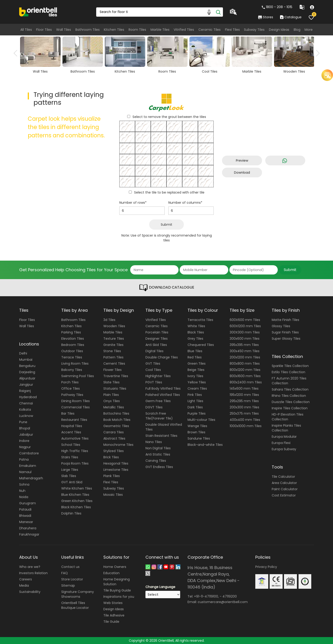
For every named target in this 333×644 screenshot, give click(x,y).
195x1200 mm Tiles (244, 395)
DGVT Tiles (154, 407)
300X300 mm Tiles (245, 332)
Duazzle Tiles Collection (291, 402)
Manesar (26, 522)
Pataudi (25, 509)
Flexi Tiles (232, 30)
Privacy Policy (266, 567)
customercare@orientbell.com (223, 602)
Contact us (70, 567)
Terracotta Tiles (200, 320)
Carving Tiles (156, 461)
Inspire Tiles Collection (290, 408)
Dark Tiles (195, 407)
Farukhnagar (29, 534)
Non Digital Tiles (158, 448)
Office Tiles (71, 388)
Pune (23, 422)
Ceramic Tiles (210, 30)
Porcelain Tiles (157, 332)
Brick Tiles (111, 457)
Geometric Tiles (116, 426)
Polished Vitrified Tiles (163, 395)
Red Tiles (195, 357)
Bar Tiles (68, 413)
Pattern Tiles (113, 357)
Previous (17, 53)
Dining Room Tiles (76, 401)
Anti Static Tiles (158, 454)
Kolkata (25, 410)
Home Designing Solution (117, 582)
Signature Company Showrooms (78, 594)
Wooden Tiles (114, 326)
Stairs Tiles (70, 457)
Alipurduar (27, 378)
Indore (24, 441)
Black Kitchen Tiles (76, 507)
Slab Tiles (69, 476)
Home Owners (115, 567)
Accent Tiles (71, 432)
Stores (266, 17)
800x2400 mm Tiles (246, 382)
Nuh (22, 491)
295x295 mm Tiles (244, 401)
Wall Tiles (64, 30)
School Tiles (71, 445)
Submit (166, 225)
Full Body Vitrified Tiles (163, 388)
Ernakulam (28, 466)
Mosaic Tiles (113, 495)
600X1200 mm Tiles (245, 326)
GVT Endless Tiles (159, 467)
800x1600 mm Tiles (245, 376)
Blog (297, 30)
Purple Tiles (197, 413)
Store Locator (72, 579)
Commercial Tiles (76, 407)
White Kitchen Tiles (77, 488)
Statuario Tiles (115, 388)
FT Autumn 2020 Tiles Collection (289, 381)
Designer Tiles (157, 339)
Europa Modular (284, 437)
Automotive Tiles (75, 438)
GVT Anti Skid (72, 482)
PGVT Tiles (154, 382)
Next (316, 53)
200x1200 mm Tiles (245, 357)
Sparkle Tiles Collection (290, 366)
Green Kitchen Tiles (77, 501)
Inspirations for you (119, 597)
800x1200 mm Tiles (245, 370)
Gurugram (28, 503)
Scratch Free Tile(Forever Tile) (159, 416)
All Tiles (26, 30)
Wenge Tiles (197, 426)
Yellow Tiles (197, 382)
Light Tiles (195, 401)
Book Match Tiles (117, 420)
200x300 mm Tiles (244, 407)
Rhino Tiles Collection (289, 396)
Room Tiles (137, 30)
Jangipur (26, 385)
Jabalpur (26, 434)
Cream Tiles (197, 388)
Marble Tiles (160, 30)
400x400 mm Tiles (245, 420)
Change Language (160, 587)
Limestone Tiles (116, 470)
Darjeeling (27, 372)
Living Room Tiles (75, 364)
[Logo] (38, 12)
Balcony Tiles (72, 370)
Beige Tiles (196, 370)
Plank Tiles (112, 476)
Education (111, 573)
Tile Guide (111, 622)
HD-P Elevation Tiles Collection (288, 417)
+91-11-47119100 (206, 596)
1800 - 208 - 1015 (277, 7)
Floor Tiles (44, 30)
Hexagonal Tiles (116, 463)
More (309, 30)
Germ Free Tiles (158, 401)
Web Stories (113, 603)
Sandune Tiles (199, 438)
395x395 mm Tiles (244, 345)
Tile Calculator (283, 477)
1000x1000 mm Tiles (246, 426)
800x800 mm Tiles (245, 364)
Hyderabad (28, 397)
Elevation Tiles (73, 339)
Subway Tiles (254, 30)
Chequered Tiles (201, 345)
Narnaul (25, 472)
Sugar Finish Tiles (285, 332)
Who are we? (30, 567)
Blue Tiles (195, 351)
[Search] (218, 12)
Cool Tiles (153, 370)
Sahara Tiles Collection (290, 389)
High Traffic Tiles (75, 451)
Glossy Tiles (281, 326)
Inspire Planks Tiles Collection (286, 428)
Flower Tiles (113, 370)
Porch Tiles (70, 382)
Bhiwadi (25, 516)
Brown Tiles (196, 432)
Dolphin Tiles (71, 513)
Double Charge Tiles (162, 357)
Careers (26, 579)
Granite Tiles (113, 345)
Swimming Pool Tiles (78, 376)
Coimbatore (29, 453)
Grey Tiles (195, 339)
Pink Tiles (195, 395)
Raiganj (25, 391)
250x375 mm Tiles (244, 413)
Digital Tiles (154, 351)
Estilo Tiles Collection (288, 372)
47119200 (230, 596)
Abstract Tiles (114, 438)
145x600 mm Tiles (244, 388)
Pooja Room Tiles (75, 463)
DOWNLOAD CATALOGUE (166, 288)
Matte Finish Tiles (285, 320)
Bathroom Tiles (88, 30)
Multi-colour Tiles (201, 420)
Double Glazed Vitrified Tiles (164, 427)
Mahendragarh (31, 478)
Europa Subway (284, 449)
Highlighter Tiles (158, 376)
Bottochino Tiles (116, 413)
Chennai (26, 403)
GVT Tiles (153, 364)
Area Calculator (284, 483)
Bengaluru (27, 366)
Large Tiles (70, 470)
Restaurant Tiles (74, 420)
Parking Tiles (71, 332)
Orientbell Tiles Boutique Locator (75, 605)
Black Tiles (196, 332)
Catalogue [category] (291, 17)
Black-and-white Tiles (205, 445)
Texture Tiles (114, 339)
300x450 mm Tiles (245, 351)
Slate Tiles (111, 382)
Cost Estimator (284, 495)
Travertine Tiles (116, 376)
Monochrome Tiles (118, 445)
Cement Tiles (114, 364)
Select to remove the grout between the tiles (169, 117)
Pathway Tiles (72, 395)
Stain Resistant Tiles (161, 436)
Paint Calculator (285, 489)
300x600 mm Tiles (245, 339)
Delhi (23, 353)
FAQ (65, 573)
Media (24, 585)
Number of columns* (185, 203)
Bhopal (25, 428)
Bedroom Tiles (73, 345)
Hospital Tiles (72, 426)
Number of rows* (133, 203)
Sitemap (68, 585)
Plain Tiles (111, 395)
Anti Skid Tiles (156, 345)
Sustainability (30, 592)
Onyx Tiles (112, 401)
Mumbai (26, 360)
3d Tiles (109, 320)
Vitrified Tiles (184, 30)
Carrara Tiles (114, 432)
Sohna (24, 484)
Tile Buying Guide (117, 590)
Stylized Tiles (114, 451)
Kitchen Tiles (114, 30)
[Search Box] (160, 12)
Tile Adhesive (114, 615)
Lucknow (26, 416)
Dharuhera (28, 528)
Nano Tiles (154, 442)
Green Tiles (197, 364)
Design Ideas (279, 30)
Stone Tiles (112, 351)
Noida (24, 497)
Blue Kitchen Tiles (75, 495)
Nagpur (25, 447)
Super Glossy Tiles (286, 339)
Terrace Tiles (72, 357)
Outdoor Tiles (72, 351)
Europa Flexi (281, 443)
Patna (24, 459)
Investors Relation (33, 573)
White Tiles (196, 326)
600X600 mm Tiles (245, 320)
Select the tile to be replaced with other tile (169, 192)
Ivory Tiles (195, 376)
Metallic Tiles (114, 407)
